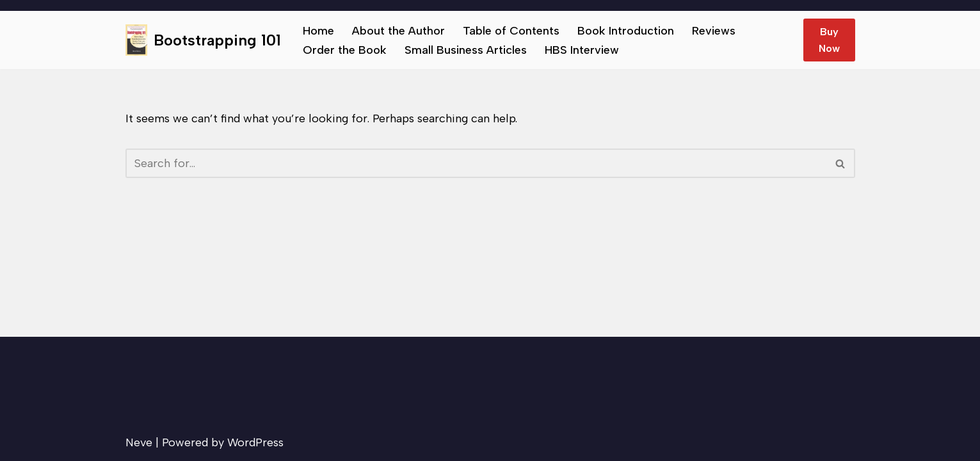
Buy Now (829, 40)
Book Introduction (626, 31)
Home (318, 31)
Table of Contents (511, 31)
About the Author (398, 31)
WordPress (255, 442)
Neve (139, 442)
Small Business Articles (466, 50)
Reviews (714, 31)
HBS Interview (582, 50)
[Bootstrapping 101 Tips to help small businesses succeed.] (203, 40)
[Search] (476, 163)
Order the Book (345, 50)
